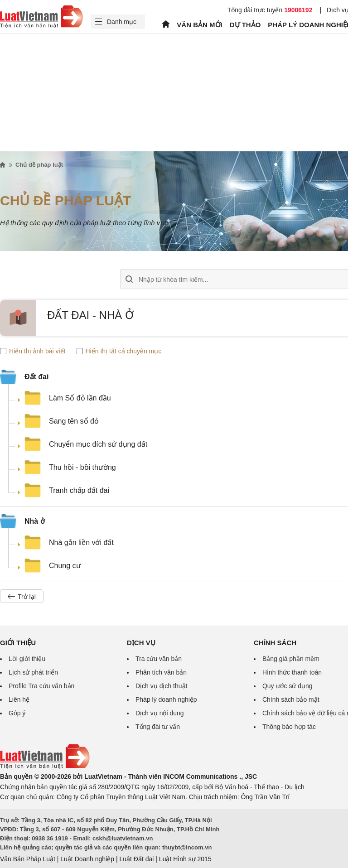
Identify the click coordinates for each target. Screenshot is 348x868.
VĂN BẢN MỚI (199, 25)
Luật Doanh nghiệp (87, 859)
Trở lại (22, 597)
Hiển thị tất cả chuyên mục (119, 351)
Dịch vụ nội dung (160, 713)
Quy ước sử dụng (288, 686)
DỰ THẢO (245, 25)
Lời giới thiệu (27, 659)
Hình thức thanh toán (292, 672)
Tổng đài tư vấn (158, 727)
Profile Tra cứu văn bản (41, 686)
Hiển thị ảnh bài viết (33, 351)
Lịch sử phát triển (33, 672)
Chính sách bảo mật (291, 699)
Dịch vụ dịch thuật (162, 686)
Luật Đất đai (136, 859)
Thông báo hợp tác (289, 727)
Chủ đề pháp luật (39, 165)
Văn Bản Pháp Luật (28, 859)
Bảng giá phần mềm (291, 659)
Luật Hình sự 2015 (185, 859)
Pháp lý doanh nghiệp (166, 699)
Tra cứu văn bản (159, 659)
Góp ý (17, 713)
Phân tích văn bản (161, 672)
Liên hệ (19, 699)
